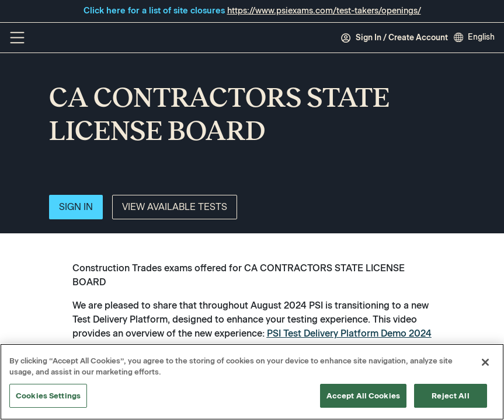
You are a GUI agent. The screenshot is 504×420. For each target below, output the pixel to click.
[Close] (485, 363)
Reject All (450, 396)
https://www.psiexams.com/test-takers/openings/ (324, 10)
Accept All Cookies (363, 396)
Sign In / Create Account (394, 38)
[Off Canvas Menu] (17, 38)
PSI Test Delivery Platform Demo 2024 (349, 333)
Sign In (76, 207)
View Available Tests (175, 207)
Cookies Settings (48, 396)
